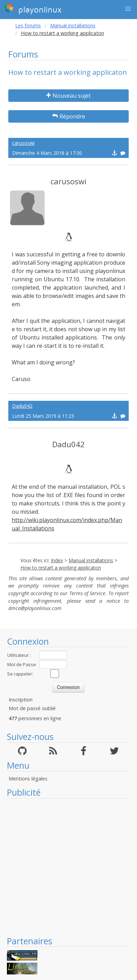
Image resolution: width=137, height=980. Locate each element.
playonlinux (33, 9)
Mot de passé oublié (32, 708)
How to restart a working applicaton (61, 568)
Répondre (69, 116)
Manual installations (73, 25)
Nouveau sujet (68, 96)
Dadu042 (22, 406)
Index (57, 560)
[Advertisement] (65, 867)
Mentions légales (28, 779)
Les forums (28, 25)
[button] (128, 9)
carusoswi (23, 143)
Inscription (21, 700)
